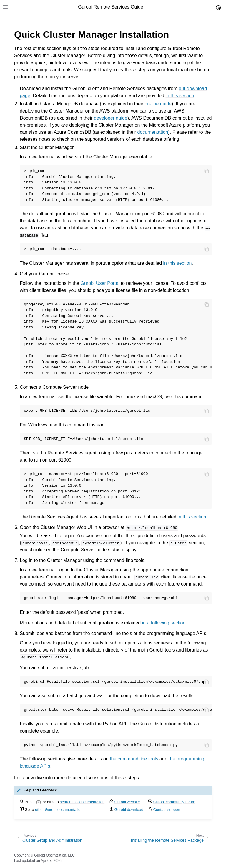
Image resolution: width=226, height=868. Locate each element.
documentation (153, 132)
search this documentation (82, 802)
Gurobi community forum (174, 802)
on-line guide (158, 104)
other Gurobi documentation (59, 810)
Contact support (167, 810)
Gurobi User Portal (100, 283)
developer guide (111, 118)
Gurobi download (129, 810)
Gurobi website (127, 802)
